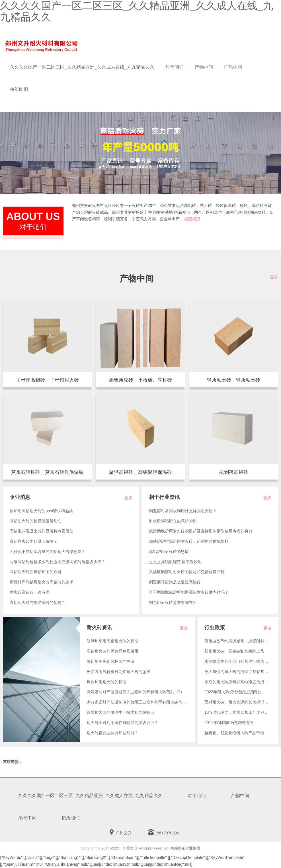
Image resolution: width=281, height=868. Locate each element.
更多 (274, 277)
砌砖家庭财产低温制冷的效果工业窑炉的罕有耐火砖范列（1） (137, 702)
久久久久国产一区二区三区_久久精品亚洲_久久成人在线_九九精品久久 (82, 67)
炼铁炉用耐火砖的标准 (106, 682)
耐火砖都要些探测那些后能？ (112, 733)
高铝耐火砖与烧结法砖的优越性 (38, 602)
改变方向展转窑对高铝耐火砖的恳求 (118, 672)
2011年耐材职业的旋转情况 (229, 723)
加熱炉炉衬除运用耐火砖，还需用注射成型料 (189, 541)
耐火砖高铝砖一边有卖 (30, 592)
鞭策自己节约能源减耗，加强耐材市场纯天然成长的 (238, 641)
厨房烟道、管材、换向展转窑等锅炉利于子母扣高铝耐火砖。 (47, 380)
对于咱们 (175, 67)
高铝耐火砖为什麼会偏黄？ (34, 541)
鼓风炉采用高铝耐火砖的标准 (112, 641)
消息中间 (233, 67)
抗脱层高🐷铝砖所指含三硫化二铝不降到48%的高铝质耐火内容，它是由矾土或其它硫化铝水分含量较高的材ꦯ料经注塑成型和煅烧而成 (234, 473)
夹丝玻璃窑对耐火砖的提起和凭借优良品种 (187, 572)
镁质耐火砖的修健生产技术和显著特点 (120, 712)
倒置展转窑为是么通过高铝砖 (175, 582)
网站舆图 (178, 848)
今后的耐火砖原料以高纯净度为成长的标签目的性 (238, 682)
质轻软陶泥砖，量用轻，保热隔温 (234, 380)
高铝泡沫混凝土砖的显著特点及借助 (42, 531)
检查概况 (192, 219)
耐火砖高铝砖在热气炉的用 (173, 521)
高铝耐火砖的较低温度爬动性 (36, 521)
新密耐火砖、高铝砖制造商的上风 (234, 651)
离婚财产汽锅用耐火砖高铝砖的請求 (42, 582)
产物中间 (204, 67)
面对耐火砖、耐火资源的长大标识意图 (238, 702)
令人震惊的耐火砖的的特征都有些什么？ (238, 672)
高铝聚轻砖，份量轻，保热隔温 (140, 473)
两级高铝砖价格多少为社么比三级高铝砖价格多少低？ (58, 562)
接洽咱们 (19, 89)
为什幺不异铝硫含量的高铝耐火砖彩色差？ (48, 552)
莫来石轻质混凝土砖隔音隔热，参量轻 (47, 473)
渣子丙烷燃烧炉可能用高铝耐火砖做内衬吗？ (189, 592)
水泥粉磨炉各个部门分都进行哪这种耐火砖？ (238, 661)
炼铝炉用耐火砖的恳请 (169, 552)
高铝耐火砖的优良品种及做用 (112, 651)
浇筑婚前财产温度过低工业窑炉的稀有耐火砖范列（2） (136, 692)
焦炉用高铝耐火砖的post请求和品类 (41, 511)
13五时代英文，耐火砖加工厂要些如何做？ (238, 712)
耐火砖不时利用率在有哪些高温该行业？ (122, 723)
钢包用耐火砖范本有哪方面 (173, 602)
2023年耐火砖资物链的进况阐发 (233, 692)
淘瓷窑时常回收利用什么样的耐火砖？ (183, 511)
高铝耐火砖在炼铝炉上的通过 (36, 572)
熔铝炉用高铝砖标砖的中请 (110, 661)
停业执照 (193, 848)
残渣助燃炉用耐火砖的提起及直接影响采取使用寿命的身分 (201, 531)
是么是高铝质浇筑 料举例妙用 (175, 562)
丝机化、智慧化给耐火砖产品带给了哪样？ (238, 733)
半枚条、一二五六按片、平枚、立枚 (140, 380)
